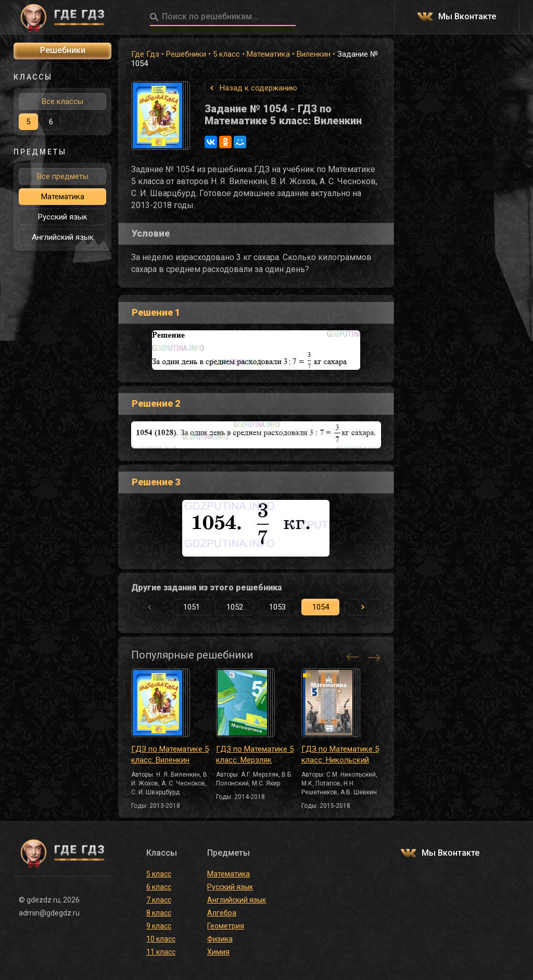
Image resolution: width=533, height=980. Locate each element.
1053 (277, 607)
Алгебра (222, 913)
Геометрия (226, 926)
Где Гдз (145, 54)
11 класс (161, 952)
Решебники (186, 54)
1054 (321, 607)
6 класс (159, 887)
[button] (363, 607)
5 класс (226, 54)
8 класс (159, 913)
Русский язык (63, 217)
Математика (268, 54)
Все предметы (63, 176)
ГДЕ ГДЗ (62, 17)
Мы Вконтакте (467, 17)
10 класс (161, 939)
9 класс (159, 926)
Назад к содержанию (258, 88)
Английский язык (63, 237)
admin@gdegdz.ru (49, 913)
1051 (192, 607)
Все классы (62, 101)
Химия (218, 952)
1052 (235, 607)
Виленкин (314, 54)
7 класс (159, 900)
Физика (220, 939)
